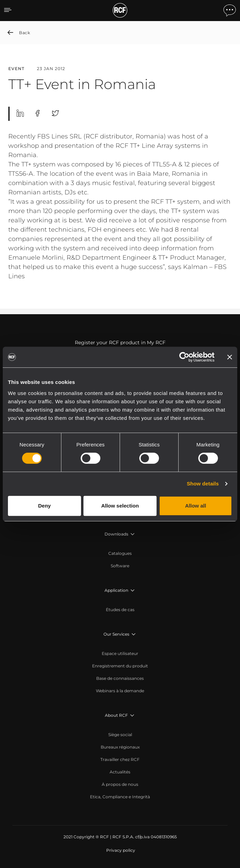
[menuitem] (120, 553)
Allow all (196, 506)
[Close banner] (230, 357)
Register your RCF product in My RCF (120, 343)
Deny (44, 506)
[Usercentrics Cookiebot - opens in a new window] (184, 357)
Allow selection (120, 506)
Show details (203, 484)
